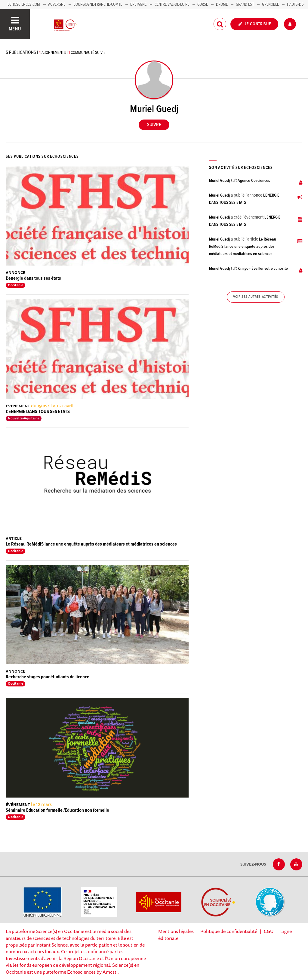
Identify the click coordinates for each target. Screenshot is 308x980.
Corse (203, 5)
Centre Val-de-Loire (172, 5)
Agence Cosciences (254, 181)
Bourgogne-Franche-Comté (98, 5)
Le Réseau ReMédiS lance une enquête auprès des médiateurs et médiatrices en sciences (91, 544)
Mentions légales (176, 931)
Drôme (222, 5)
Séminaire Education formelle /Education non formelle (57, 810)
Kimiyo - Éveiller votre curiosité (263, 269)
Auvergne (57, 5)
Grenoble (271, 5)
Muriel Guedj (219, 181)
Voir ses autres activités (256, 297)
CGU (269, 931)
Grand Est (245, 5)
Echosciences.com (24, 5)
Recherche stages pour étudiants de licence (48, 677)
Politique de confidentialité (229, 931)
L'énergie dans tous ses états (33, 278)
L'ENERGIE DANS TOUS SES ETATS (38, 412)
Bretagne (138, 5)
